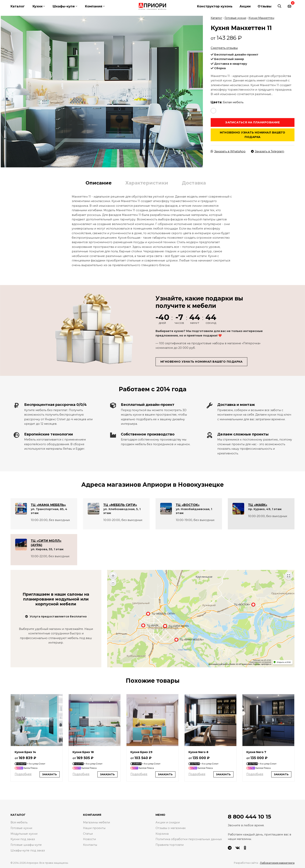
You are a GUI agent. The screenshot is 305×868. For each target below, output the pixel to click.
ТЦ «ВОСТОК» (188, 505)
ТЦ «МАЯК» (258, 505)
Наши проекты (94, 828)
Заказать (50, 774)
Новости (89, 839)
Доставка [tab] (194, 183)
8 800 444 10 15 (249, 817)
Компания (94, 6)
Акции (245, 6)
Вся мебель (19, 822)
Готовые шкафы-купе (26, 845)
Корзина (162, 834)
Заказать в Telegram (268, 151)
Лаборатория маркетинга (277, 863)
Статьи (88, 834)
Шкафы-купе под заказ (28, 850)
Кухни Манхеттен (261, 18)
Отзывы (265, 6)
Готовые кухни (235, 18)
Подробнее (23, 774)
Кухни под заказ (23, 839)
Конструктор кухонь (215, 6)
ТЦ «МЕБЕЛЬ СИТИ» (120, 505)
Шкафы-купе (64, 6)
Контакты (90, 845)
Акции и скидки (168, 822)
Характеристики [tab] (147, 183)
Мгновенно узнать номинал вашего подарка (253, 135)
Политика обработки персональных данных (189, 839)
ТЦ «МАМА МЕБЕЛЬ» (48, 505)
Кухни (38, 6)
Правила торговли (170, 845)
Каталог (18, 6)
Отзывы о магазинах (171, 828)
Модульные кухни (24, 834)
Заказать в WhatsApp (228, 151)
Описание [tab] (99, 183)
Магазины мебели (96, 822)
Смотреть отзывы (224, 48)
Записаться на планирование (252, 122)
